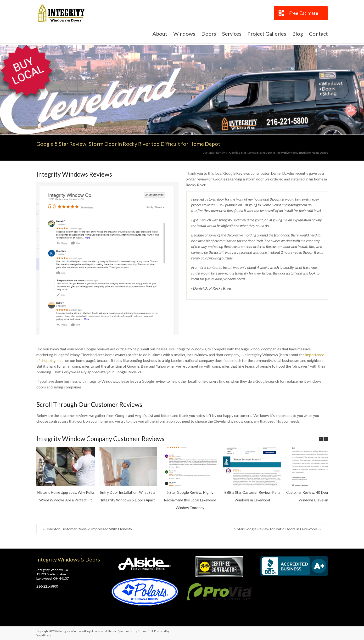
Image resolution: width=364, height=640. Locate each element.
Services (232, 34)
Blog (298, 34)
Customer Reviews (215, 153)
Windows (184, 34)
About (160, 34)
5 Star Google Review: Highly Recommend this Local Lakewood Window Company (190, 500)
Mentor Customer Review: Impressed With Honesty (87, 529)
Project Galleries (267, 34)
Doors (209, 34)
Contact (318, 34)
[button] (326, 439)
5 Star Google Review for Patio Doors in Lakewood (278, 529)
